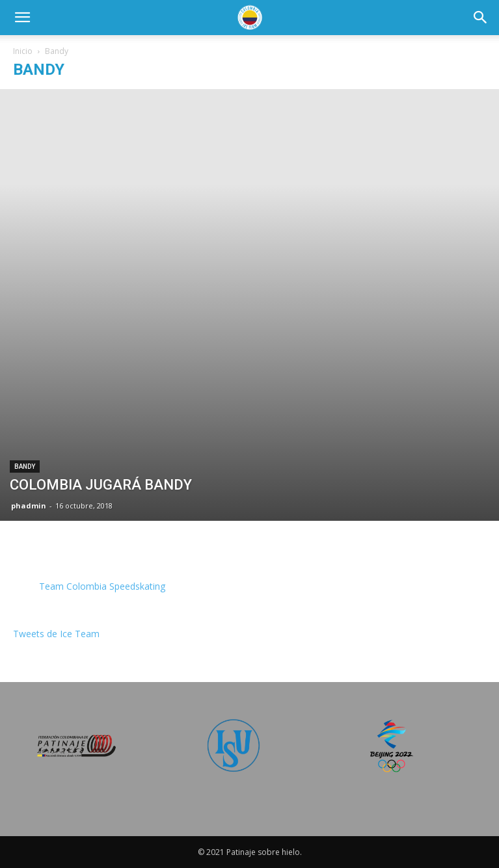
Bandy (25, 467)
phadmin (29, 506)
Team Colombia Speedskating (102, 586)
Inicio (23, 51)
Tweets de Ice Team (56, 634)
